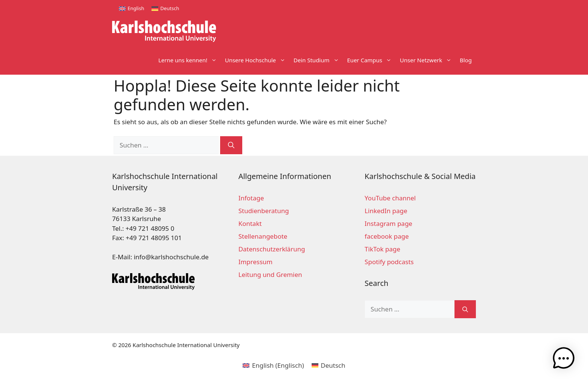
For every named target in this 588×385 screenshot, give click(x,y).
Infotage (251, 198)
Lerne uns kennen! (190, 60)
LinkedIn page (386, 211)
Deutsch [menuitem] (170, 8)
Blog (466, 60)
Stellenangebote (263, 236)
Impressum (256, 262)
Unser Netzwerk (428, 60)
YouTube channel (390, 198)
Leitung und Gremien (270, 274)
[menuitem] (131, 8)
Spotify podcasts (389, 262)
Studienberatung (264, 211)
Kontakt (250, 223)
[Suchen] (231, 145)
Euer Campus (372, 60)
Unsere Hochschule (257, 60)
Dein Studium (318, 60)
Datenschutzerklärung (272, 249)
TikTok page (382, 249)
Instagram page (388, 223)
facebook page (387, 236)
